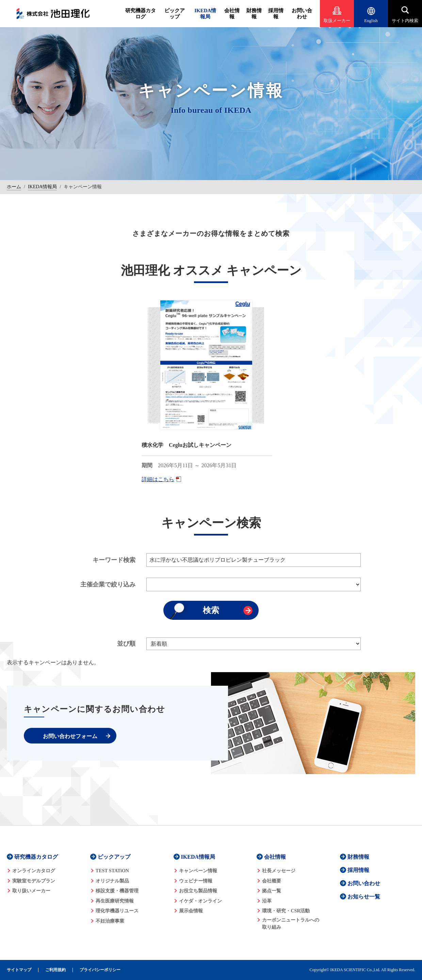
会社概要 (272, 881)
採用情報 (276, 14)
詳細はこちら (158, 479)
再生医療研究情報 (115, 901)
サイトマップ (19, 970)
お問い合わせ (302, 14)
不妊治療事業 (110, 921)
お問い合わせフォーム (70, 736)
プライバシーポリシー (100, 970)
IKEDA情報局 (205, 14)
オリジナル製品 (112, 881)
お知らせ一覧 (364, 897)
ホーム (14, 187)
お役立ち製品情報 (198, 891)
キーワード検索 (114, 560)
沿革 (267, 901)
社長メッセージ (279, 871)
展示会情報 (191, 911)
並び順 (126, 644)
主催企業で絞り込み (108, 584)
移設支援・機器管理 (117, 891)
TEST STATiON (112, 871)
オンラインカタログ (34, 871)
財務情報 (254, 14)
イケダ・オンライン (200, 901)
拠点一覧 (272, 891)
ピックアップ (175, 14)
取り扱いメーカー (31, 891)
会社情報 (232, 14)
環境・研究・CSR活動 (286, 911)
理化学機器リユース (117, 911)
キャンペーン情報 (198, 871)
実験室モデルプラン (34, 881)
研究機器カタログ (141, 14)
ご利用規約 (55, 970)
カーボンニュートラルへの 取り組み (291, 924)
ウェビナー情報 (196, 881)
